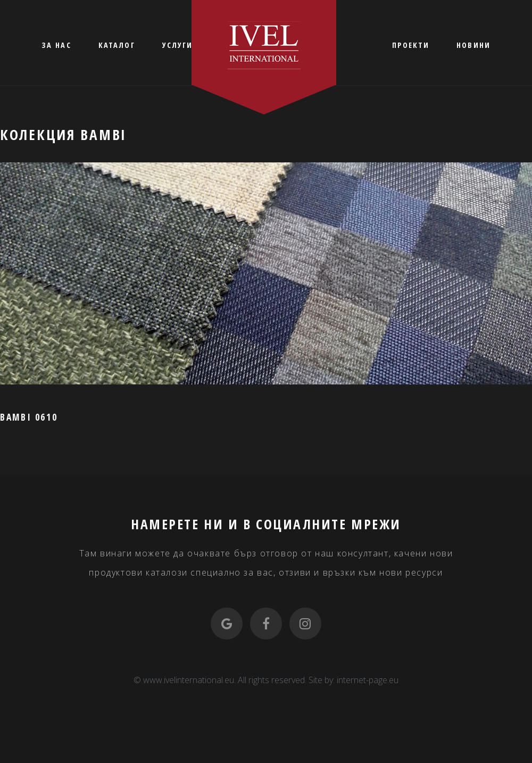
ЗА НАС (56, 45)
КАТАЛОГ (117, 45)
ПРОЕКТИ (411, 45)
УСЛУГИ (178, 45)
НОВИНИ (473, 45)
